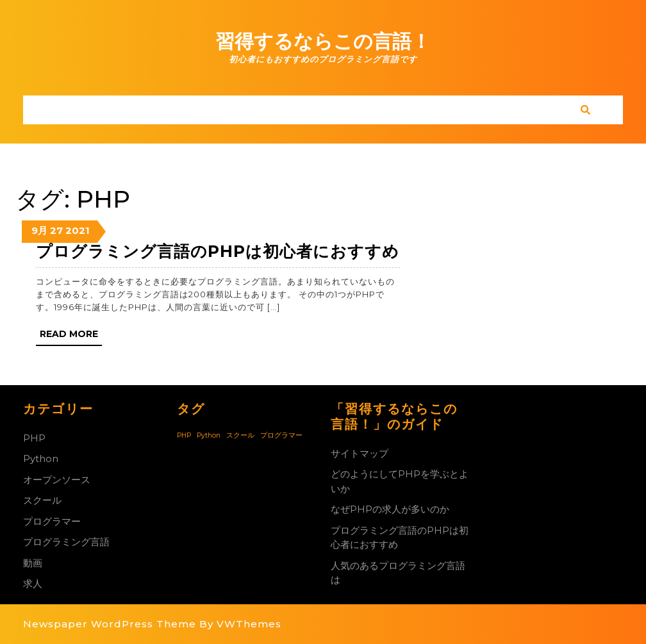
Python (41, 458)
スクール (42, 500)
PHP (34, 438)
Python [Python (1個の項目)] (209, 435)
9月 (39, 230)
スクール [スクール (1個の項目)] (240, 435)
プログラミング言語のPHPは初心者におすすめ (218, 251)
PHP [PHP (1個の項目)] (184, 435)
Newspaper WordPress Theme (110, 624)
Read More (71, 336)
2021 (78, 230)
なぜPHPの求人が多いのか (390, 509)
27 (56, 230)
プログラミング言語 (66, 542)
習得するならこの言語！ (323, 41)
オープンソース (57, 480)
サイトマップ (360, 453)
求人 (33, 583)
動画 (33, 563)
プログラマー (52, 521)
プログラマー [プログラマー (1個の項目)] (281, 435)
